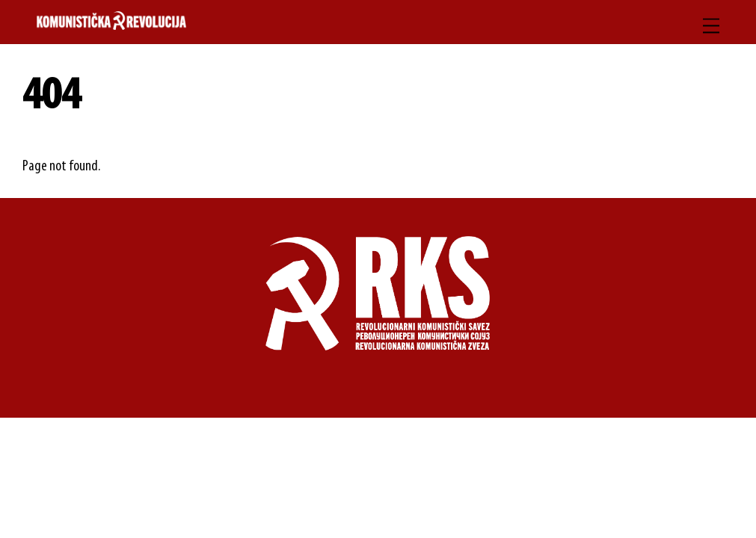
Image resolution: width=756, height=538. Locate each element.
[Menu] (711, 26)
